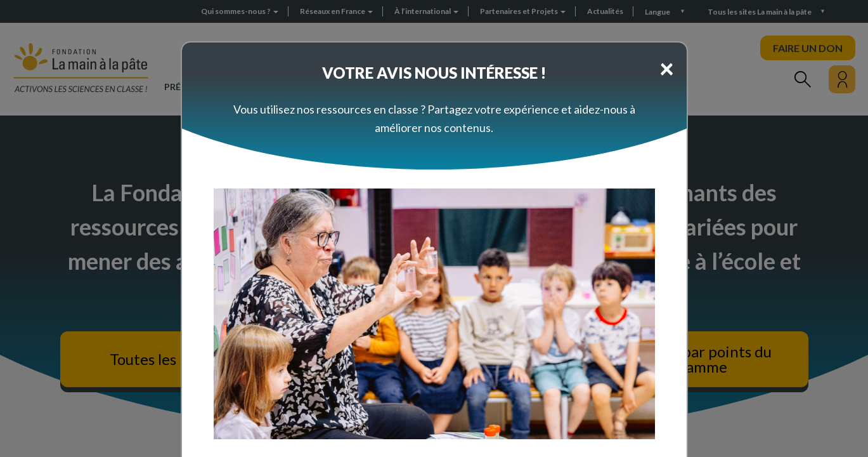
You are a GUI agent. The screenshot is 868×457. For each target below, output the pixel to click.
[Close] (667, 68)
